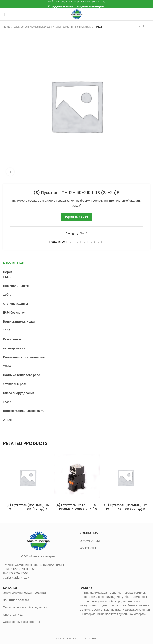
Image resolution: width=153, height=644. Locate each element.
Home (7, 27)
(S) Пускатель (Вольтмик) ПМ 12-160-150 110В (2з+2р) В (126, 507)
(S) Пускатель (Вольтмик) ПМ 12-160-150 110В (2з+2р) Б (28, 507)
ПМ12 (98, 27)
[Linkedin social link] (84, 242)
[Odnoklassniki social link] (88, 242)
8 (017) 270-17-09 (16, 573)
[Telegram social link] (98, 242)
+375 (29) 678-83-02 (20, 569)
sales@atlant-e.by (17, 577)
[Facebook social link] (71, 242)
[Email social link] (78, 242)
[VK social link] (95, 242)
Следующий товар (148, 27)
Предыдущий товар (140, 27)
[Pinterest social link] (81, 242)
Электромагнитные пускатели (73, 27)
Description (14, 263)
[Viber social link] (102, 242)
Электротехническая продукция (33, 27)
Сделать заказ (76, 217)
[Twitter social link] (74, 242)
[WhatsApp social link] (92, 242)
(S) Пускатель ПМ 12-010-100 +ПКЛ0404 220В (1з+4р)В (77, 507)
